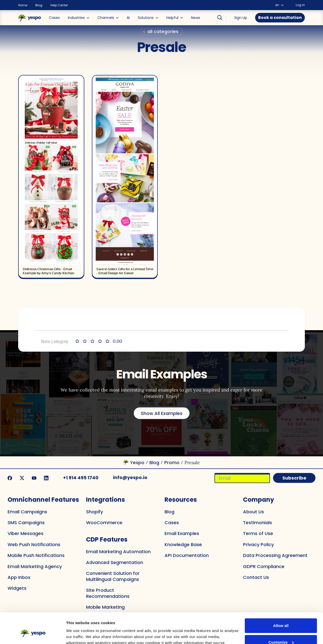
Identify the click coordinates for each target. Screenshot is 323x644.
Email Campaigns (27, 512)
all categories (163, 31)
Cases (172, 523)
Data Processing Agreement (275, 555)
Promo (172, 463)
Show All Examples (162, 413)
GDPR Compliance (264, 566)
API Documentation (187, 555)
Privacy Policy (258, 544)
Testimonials (258, 523)
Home (23, 5)
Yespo (137, 463)
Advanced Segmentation (115, 562)
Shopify (95, 512)
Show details (81, 634)
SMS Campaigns (26, 523)
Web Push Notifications (34, 544)
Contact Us (256, 577)
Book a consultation (280, 18)
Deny (281, 630)
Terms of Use (258, 533)
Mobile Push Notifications (36, 555)
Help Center (59, 5)
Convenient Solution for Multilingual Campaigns (113, 576)
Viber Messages (25, 533)
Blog (39, 5)
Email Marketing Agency (35, 566)
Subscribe (294, 478)
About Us (253, 512)
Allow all (281, 597)
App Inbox (19, 577)
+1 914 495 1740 (81, 478)
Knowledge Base (183, 544)
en (279, 5)
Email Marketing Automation (118, 552)
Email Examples (182, 533)
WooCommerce (104, 523)
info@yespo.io (130, 477)
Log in (300, 5)
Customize (281, 613)
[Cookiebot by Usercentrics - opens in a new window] (33, 633)
